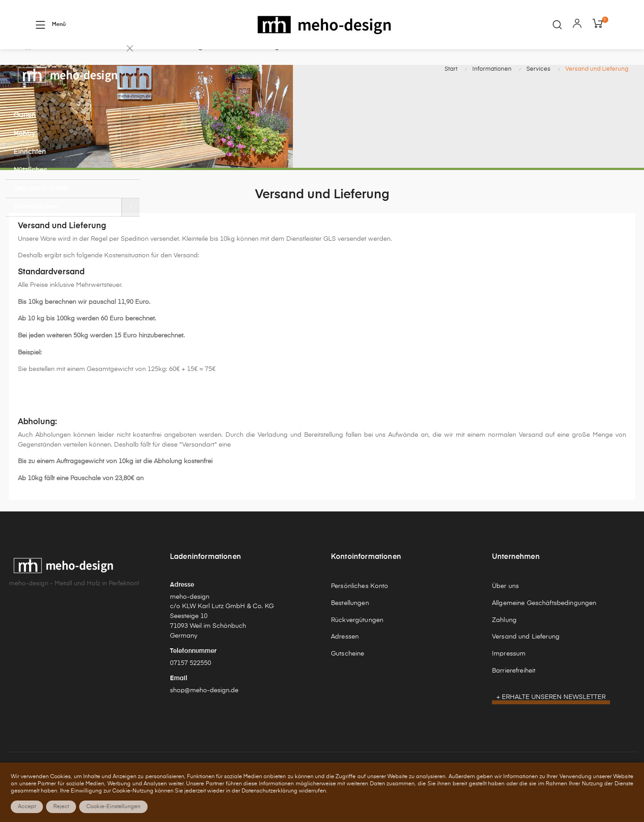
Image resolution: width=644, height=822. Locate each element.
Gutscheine (347, 674)
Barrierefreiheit (514, 690)
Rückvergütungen (357, 640)
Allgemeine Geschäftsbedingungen (544, 623)
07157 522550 (191, 683)
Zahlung (504, 640)
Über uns (505, 606)
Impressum (509, 674)
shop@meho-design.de (204, 710)
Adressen (345, 657)
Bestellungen (350, 623)
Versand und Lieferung (526, 657)
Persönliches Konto (360, 606)
